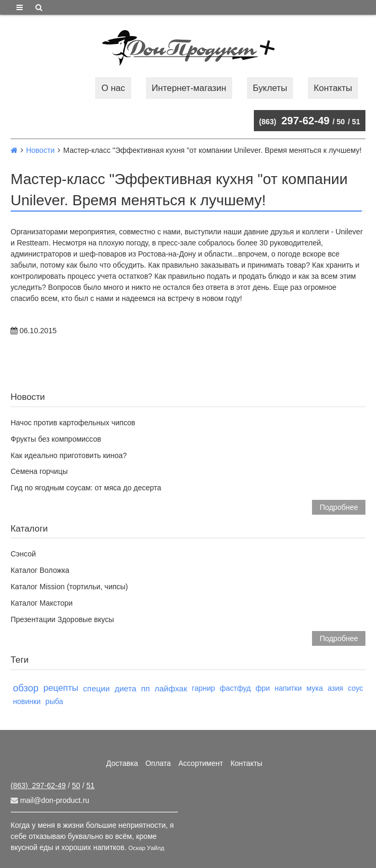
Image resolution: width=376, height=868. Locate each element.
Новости (40, 150)
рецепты (61, 688)
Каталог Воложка (40, 570)
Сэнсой (23, 554)
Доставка (122, 763)
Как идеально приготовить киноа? (69, 455)
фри (263, 688)
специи (97, 688)
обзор (26, 688)
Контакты (333, 88)
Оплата (158, 763)
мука (315, 688)
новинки (26, 701)
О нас (113, 88)
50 (341, 122)
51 (356, 122)
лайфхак (171, 688)
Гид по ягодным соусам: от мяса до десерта (86, 488)
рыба (54, 701)
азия (335, 688)
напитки (288, 688)
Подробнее (339, 507)
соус (356, 688)
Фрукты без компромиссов (56, 439)
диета (126, 688)
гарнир (204, 688)
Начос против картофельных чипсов (73, 423)
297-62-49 (294, 121)
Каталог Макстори (42, 603)
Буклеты (270, 88)
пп (146, 688)
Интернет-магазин (189, 88)
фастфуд (235, 688)
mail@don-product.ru (50, 800)
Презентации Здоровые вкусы (62, 619)
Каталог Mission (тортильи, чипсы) (69, 587)
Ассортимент (201, 763)
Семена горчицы (39, 471)
